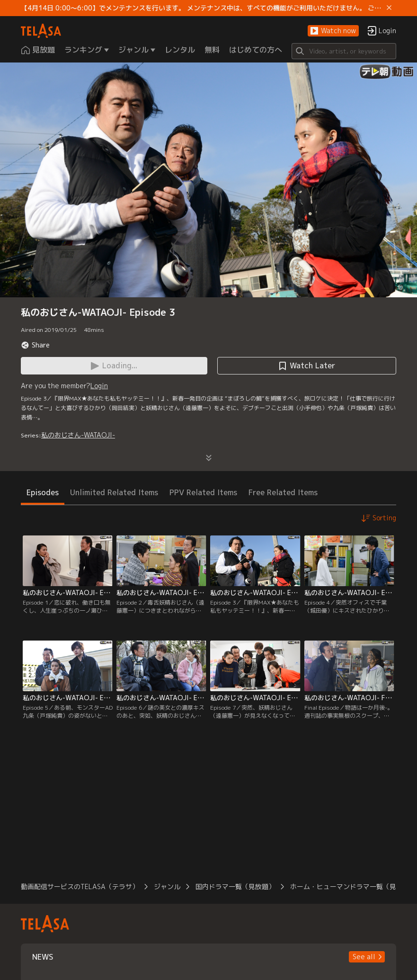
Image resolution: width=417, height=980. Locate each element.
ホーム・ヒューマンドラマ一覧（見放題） (353, 886)
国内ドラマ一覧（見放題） (235, 886)
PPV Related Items (203, 492)
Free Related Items (283, 492)
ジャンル (167, 886)
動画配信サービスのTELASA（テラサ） (80, 886)
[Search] (344, 51)
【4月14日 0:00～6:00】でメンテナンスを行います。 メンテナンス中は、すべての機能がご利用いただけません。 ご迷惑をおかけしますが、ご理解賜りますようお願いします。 (202, 8)
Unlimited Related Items (114, 492)
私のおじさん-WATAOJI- (78, 435)
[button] (333, 31)
